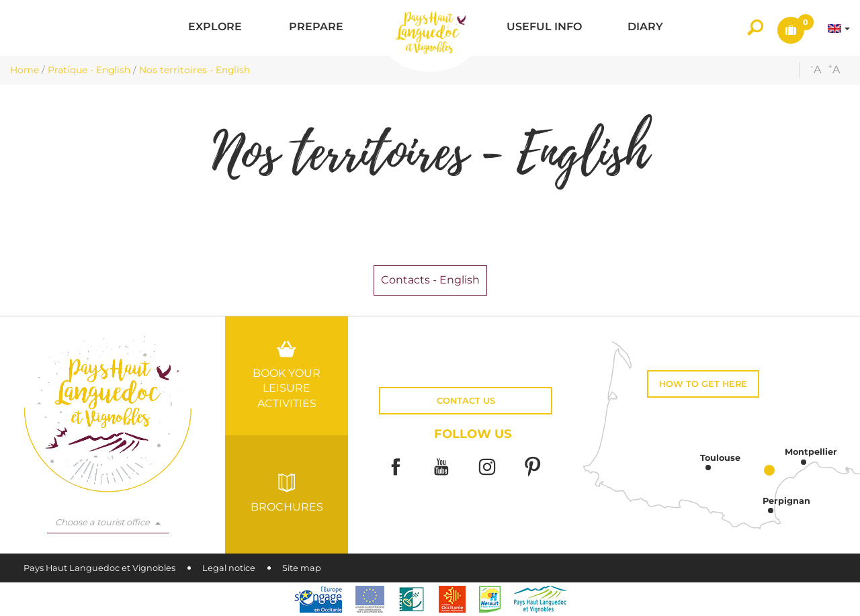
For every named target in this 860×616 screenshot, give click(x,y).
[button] (215, 28)
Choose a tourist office (108, 522)
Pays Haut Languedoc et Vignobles (99, 568)
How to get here (703, 384)
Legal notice (229, 568)
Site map (302, 568)
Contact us (466, 401)
